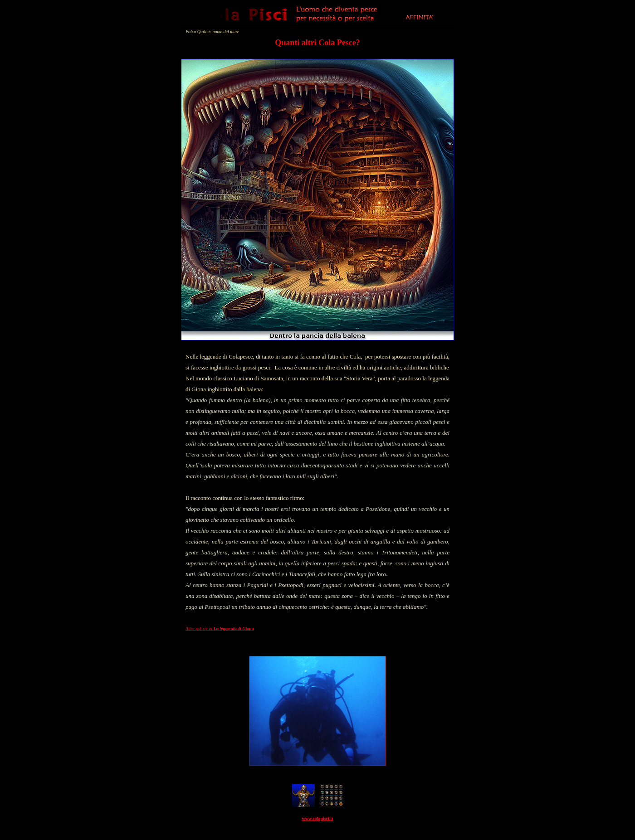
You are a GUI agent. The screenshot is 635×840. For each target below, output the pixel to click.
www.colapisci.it (318, 818)
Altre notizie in (220, 629)
